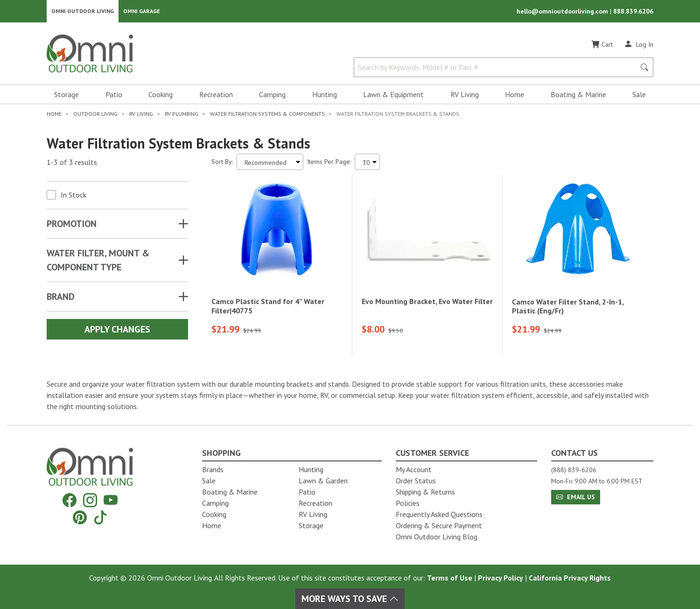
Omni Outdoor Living (83, 12)
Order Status (416, 481)
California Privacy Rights (570, 578)
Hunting (325, 96)
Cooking (161, 96)
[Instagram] (90, 500)
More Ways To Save (350, 599)
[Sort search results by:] (270, 164)
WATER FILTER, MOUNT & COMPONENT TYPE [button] (98, 262)
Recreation (216, 96)
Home (514, 96)
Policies (408, 503)
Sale (639, 96)
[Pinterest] (80, 517)
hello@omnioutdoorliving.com (563, 12)
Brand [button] (61, 298)
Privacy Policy (500, 578)
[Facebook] (70, 500)
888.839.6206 (633, 12)
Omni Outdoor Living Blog (437, 537)
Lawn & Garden (323, 481)
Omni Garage (142, 12)
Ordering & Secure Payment (439, 525)
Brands (213, 469)
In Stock (73, 197)
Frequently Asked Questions (439, 514)
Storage (66, 96)
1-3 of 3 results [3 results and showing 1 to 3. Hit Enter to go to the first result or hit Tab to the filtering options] (72, 164)
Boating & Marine (578, 96)
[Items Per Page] (367, 164)
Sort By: (222, 163)
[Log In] (639, 46)
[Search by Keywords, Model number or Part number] (497, 69)
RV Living (465, 96)
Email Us (576, 497)
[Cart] (602, 46)
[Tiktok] (100, 517)
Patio (114, 96)
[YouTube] (111, 500)
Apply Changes (117, 331)
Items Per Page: (329, 163)
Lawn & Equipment (393, 96)
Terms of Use (450, 578)
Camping (272, 96)
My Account (414, 469)
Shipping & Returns (425, 492)
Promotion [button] (72, 226)
